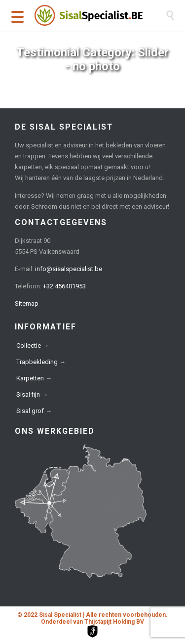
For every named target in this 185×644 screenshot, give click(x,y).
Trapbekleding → (41, 362)
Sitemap (27, 303)
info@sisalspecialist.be (69, 269)
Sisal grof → (34, 411)
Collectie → (33, 345)
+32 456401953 (64, 286)
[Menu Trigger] (18, 16)
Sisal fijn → (32, 394)
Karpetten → (34, 378)
